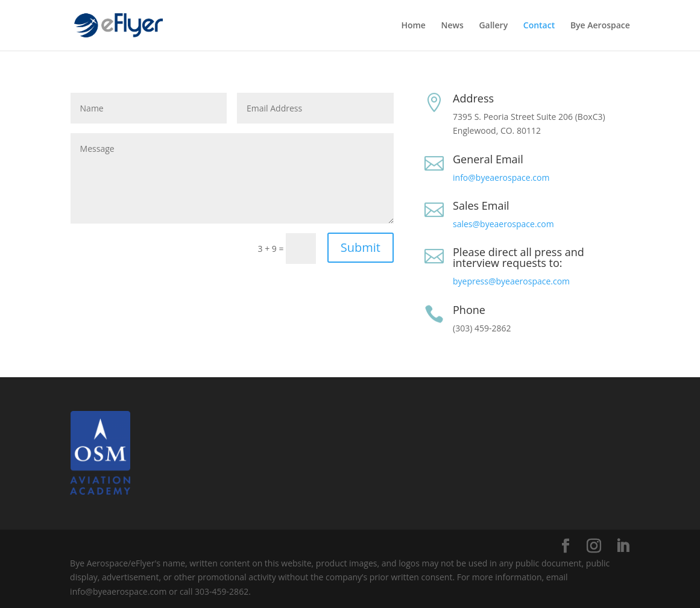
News (452, 26)
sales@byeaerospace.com (503, 224)
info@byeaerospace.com (501, 177)
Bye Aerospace (600, 26)
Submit (361, 247)
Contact (539, 26)
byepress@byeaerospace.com (511, 281)
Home (413, 26)
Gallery (493, 26)
